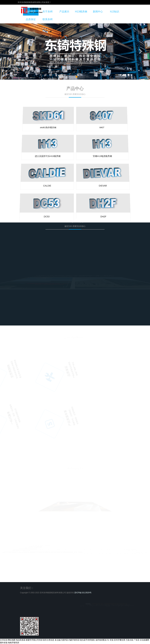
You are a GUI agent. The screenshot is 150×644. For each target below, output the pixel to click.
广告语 (136, 640)
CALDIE (40, 185)
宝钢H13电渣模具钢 (101, 158)
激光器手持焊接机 (87, 640)
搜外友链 (4, 643)
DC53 (17, 247)
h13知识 (115, 12)
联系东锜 (48, 19)
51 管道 (110, 640)
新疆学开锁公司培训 (34, 640)
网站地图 (12, 640)
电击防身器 (21, 640)
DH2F (133, 247)
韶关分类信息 (49, 640)
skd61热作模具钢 (55, 143)
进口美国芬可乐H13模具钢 (49, 158)
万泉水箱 (129, 640)
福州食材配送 (101, 640)
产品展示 (64, 12)
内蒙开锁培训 (74, 640)
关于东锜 (48, 12)
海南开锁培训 (14, 643)
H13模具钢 (81, 12)
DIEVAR (110, 185)
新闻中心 (98, 12)
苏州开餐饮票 (120, 640)
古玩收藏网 (144, 640)
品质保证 (31, 19)
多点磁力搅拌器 (61, 640)
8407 (95, 143)
